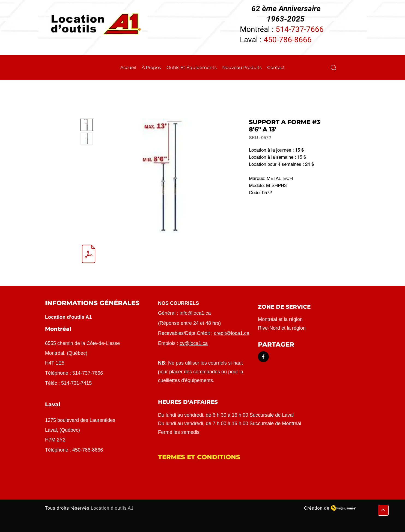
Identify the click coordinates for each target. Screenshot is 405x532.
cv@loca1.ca (194, 343)
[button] (333, 68)
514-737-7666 (300, 29)
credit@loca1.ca (232, 333)
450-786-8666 (288, 40)
